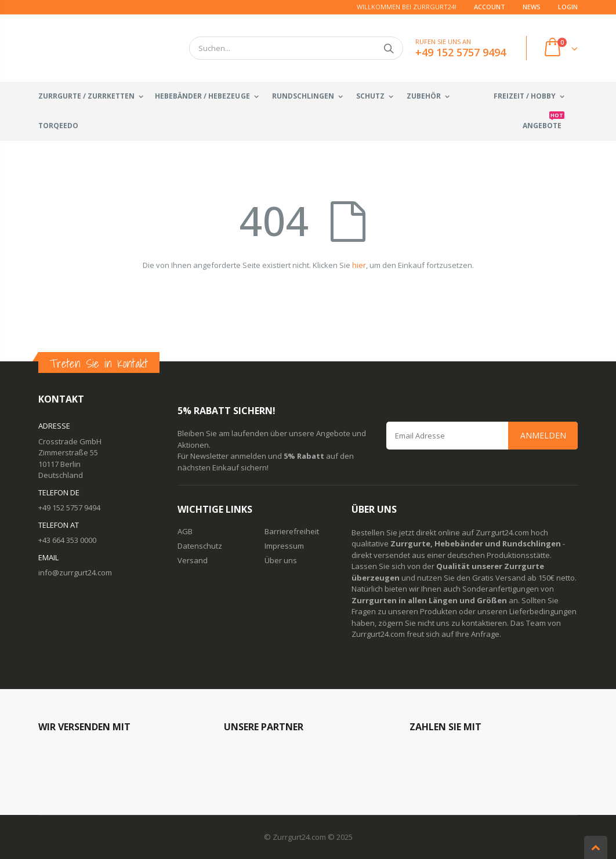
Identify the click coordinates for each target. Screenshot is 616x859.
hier (359, 265)
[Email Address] (482, 436)
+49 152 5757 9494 (69, 508)
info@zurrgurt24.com (75, 572)
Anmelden (543, 435)
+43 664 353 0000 (67, 540)
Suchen (388, 48)
